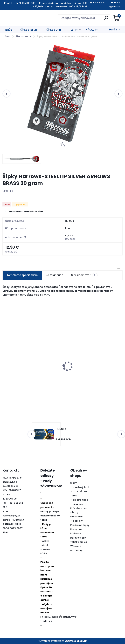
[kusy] (15, 398)
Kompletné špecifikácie (22, 275)
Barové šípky (78, 538)
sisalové (78, 504)
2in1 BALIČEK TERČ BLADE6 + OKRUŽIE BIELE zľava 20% (30, 374)
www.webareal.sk (76, 641)
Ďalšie (113, 30)
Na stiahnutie (54, 275)
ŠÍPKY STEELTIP (29, 30)
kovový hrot (81, 491)
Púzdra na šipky (80, 525)
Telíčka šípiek (79, 542)
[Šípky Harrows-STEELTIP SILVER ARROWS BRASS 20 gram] (62, 94)
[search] (102, 19)
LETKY (74, 30)
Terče (74, 496)
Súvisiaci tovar (84, 275)
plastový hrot (81, 487)
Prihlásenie (99, 3)
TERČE (8, 30)
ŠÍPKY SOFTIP (54, 30)
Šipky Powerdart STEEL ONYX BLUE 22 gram (92, 372)
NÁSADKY (92, 30)
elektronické (80, 500)
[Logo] (22, 18)
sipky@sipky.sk (11, 516)
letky (75, 513)
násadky (77, 517)
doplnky (78, 521)
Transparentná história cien (23, 212)
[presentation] (7, 94)
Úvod (7, 37)
